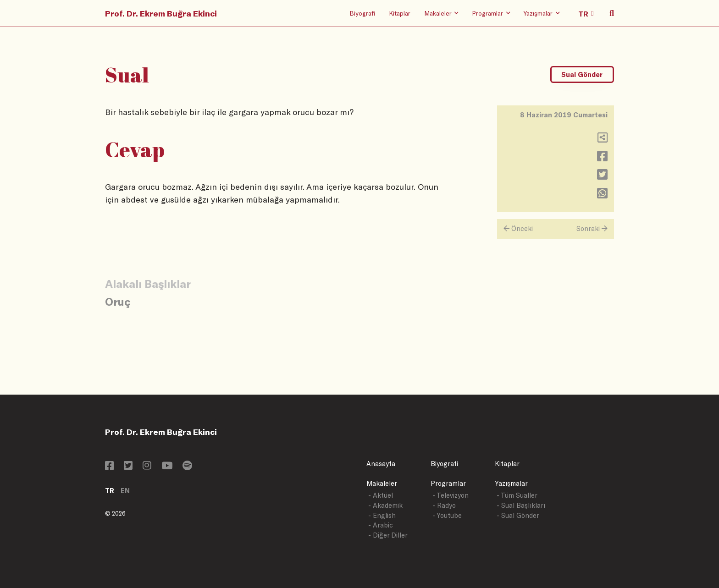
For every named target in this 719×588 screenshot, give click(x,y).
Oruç (118, 301)
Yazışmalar (511, 483)
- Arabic (381, 525)
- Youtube (447, 515)
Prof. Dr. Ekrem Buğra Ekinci (161, 13)
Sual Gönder (582, 74)
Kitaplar (400, 13)
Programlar (448, 483)
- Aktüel (381, 495)
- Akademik (385, 505)
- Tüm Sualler (517, 495)
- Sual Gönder (518, 515)
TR (110, 491)
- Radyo (444, 505)
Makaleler (382, 483)
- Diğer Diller (388, 535)
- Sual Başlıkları (521, 505)
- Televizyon (451, 495)
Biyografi (362, 13)
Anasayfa (381, 464)
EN (125, 491)
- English (382, 515)
